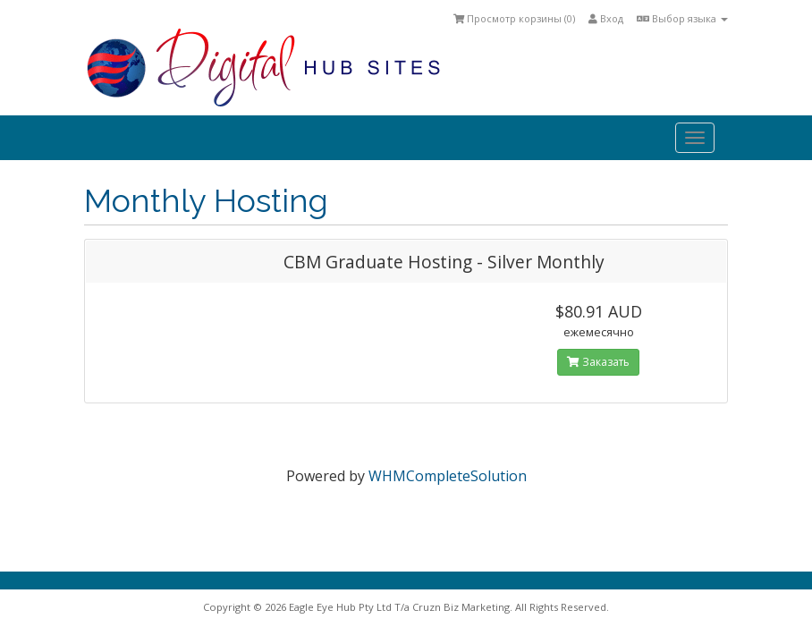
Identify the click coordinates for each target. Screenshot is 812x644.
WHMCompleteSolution (448, 476)
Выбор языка (682, 18)
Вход (606, 18)
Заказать (598, 362)
